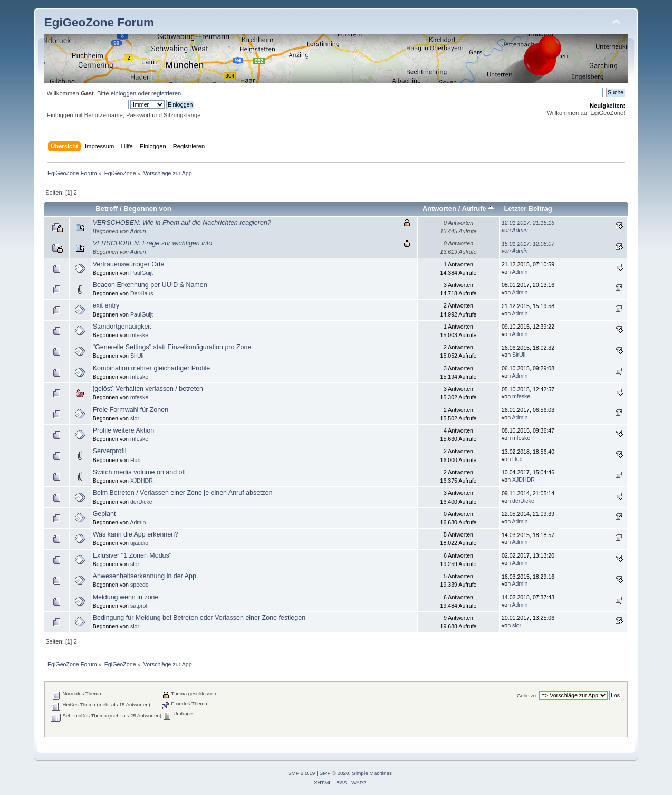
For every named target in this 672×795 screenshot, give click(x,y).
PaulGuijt (142, 273)
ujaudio (139, 543)
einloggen (124, 93)
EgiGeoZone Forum (99, 22)
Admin (138, 231)
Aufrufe (478, 209)
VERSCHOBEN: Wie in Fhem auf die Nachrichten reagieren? (182, 223)
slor (135, 418)
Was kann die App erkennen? (136, 534)
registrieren (166, 93)
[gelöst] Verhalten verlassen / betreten (148, 389)
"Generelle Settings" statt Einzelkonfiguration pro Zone (172, 347)
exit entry (106, 305)
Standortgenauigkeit (122, 327)
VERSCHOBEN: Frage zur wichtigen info (153, 243)
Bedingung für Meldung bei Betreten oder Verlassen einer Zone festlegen (199, 618)
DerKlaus (142, 293)
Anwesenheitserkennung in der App (145, 576)
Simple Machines (372, 773)
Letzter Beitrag (528, 209)
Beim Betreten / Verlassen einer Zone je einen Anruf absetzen (183, 493)
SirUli (137, 356)
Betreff (107, 209)
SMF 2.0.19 (302, 773)
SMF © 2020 (334, 773)
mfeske (139, 335)
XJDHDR (142, 481)
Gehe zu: (527, 696)
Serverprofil (110, 451)
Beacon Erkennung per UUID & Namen (150, 285)
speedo (140, 585)
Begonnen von (147, 209)
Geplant (104, 514)
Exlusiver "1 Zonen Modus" (132, 555)
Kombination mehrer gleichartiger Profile (151, 368)
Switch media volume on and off (140, 472)
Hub (135, 460)
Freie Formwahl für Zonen (131, 410)
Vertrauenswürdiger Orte (129, 264)
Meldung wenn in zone (126, 597)
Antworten (439, 209)
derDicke (141, 502)
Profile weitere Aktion (123, 430)
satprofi (140, 606)
